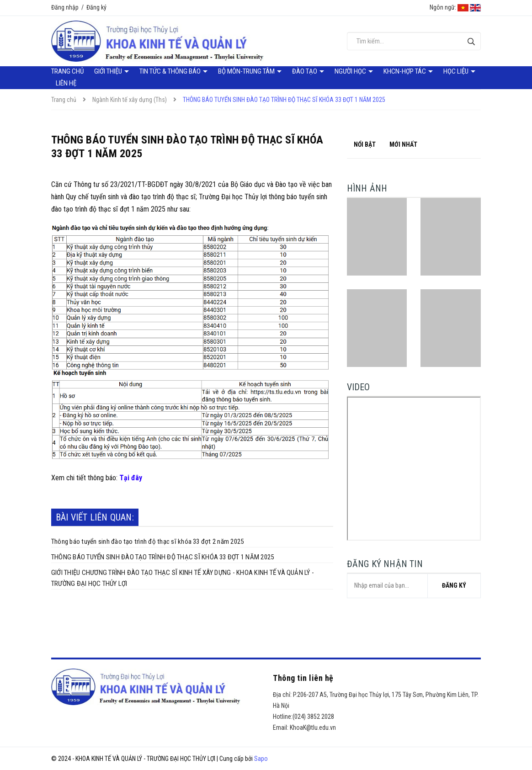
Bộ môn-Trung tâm (247, 71)
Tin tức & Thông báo (171, 71)
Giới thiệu (109, 71)
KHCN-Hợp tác (405, 71)
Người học (351, 71)
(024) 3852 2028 (313, 717)
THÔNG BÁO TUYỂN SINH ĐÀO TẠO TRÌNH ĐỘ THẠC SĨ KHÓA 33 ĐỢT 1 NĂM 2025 (162, 557)
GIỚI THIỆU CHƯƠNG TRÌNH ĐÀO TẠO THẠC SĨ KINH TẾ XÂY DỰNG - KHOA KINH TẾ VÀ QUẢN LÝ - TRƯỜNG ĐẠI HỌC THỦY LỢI (183, 578)
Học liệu (457, 71)
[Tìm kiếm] (471, 41)
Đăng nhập (65, 7)
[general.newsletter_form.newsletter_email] (414, 586)
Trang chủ (67, 71)
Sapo (261, 759)
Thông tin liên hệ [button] (303, 678)
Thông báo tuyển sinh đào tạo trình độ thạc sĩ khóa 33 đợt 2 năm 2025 (147, 542)
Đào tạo (305, 71)
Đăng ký (96, 7)
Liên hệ (66, 83)
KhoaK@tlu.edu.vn (313, 728)
